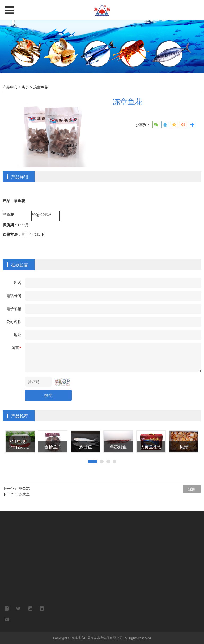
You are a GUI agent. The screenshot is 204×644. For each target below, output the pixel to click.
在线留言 (20, 265)
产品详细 (20, 177)
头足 (25, 87)
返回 (192, 489)
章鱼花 (24, 488)
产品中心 (11, 87)
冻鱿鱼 (24, 494)
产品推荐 (20, 416)
